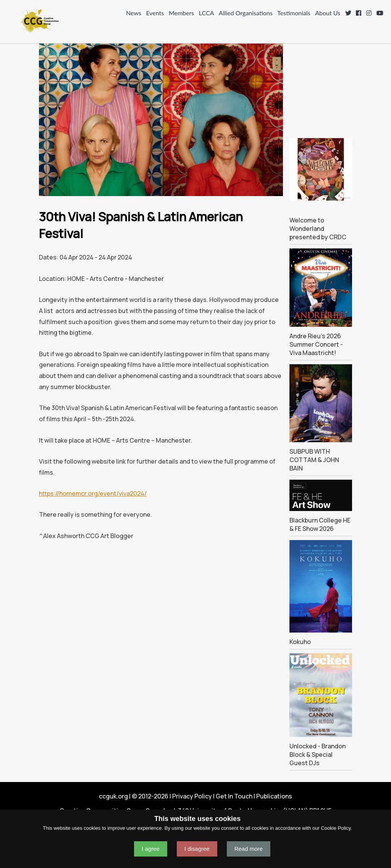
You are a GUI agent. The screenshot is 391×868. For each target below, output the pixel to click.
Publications (274, 796)
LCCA (207, 13)
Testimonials (294, 13)
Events (155, 13)
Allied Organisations (246, 13)
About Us (328, 13)
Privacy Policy (192, 796)
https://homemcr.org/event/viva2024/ (93, 493)
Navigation (9, 21)
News (134, 13)
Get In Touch (234, 796)
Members (181, 13)
